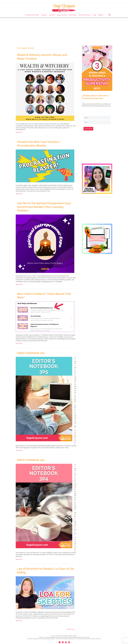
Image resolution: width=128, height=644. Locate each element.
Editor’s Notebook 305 (31, 353)
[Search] (110, 15)
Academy (44, 15)
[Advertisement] (64, 30)
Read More (19, 132)
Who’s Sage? (73, 15)
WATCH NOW (89, 128)
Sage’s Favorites (62, 15)
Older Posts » (71, 629)
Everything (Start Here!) (32, 15)
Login (94, 15)
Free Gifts (52, 15)
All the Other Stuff (84, 15)
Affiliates (101, 15)
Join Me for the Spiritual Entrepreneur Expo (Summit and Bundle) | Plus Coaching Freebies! (44, 207)
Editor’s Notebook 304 (31, 460)
